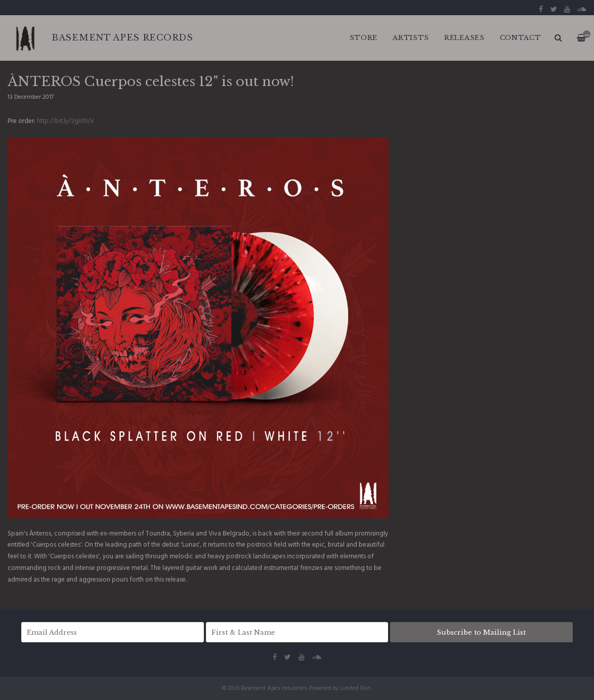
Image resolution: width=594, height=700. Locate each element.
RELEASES (464, 38)
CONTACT (521, 38)
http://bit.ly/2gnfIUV (66, 121)
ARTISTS (411, 38)
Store (364, 38)
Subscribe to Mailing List (481, 632)
